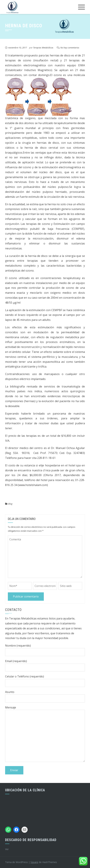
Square (34, 862)
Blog (10, 504)
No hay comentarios (70, 48)
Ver (7, 849)
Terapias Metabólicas (43, 48)
